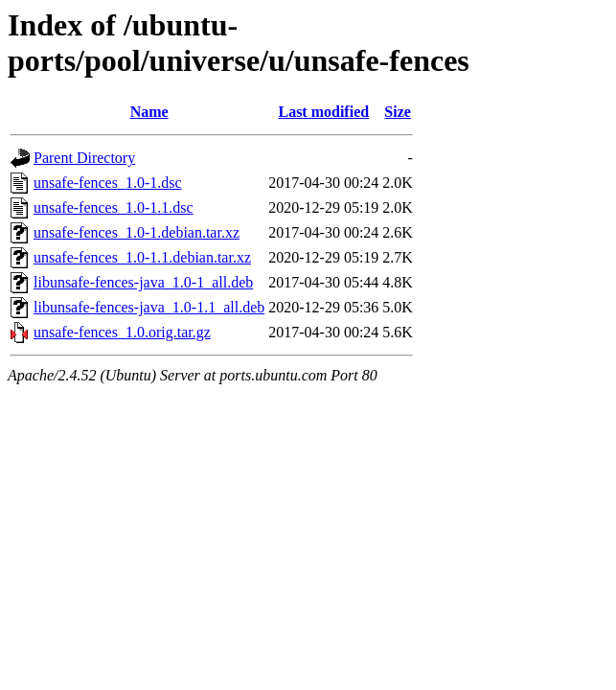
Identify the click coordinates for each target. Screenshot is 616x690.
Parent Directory (84, 158)
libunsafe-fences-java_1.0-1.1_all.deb (149, 307)
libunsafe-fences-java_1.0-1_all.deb (143, 282)
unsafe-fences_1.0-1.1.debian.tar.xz (142, 257)
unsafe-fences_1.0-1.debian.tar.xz (137, 232)
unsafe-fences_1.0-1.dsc (108, 183)
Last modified (323, 112)
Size (398, 112)
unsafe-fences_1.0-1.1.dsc (114, 207)
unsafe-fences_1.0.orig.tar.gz (122, 332)
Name (149, 112)
